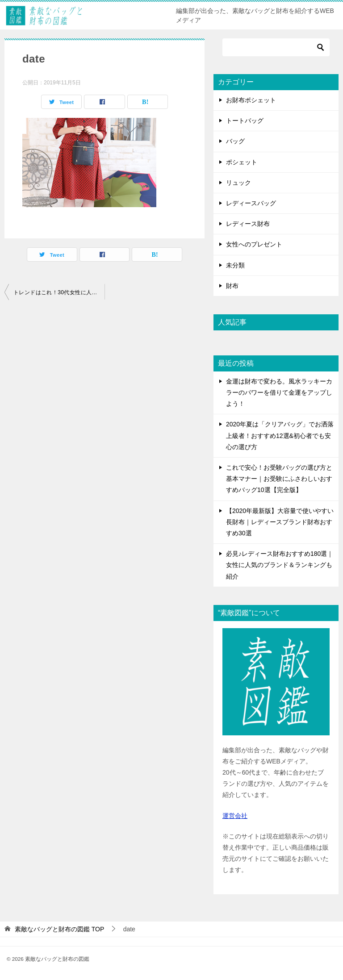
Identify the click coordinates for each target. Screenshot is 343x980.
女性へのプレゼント (254, 244)
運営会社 (235, 816)
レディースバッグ (251, 203)
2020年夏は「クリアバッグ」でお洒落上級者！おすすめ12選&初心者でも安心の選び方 (280, 435)
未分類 (235, 265)
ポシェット (242, 162)
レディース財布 (248, 224)
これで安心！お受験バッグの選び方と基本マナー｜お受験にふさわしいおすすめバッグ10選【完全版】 (279, 479)
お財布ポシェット (251, 100)
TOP (59, 929)
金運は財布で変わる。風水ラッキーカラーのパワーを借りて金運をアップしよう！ (279, 392)
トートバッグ (245, 121)
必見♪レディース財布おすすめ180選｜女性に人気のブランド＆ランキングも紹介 (280, 565)
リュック (238, 183)
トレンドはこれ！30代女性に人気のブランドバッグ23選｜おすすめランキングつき (59, 292)
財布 (232, 286)
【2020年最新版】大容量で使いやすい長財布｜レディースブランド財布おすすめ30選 (280, 522)
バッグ (235, 141)
